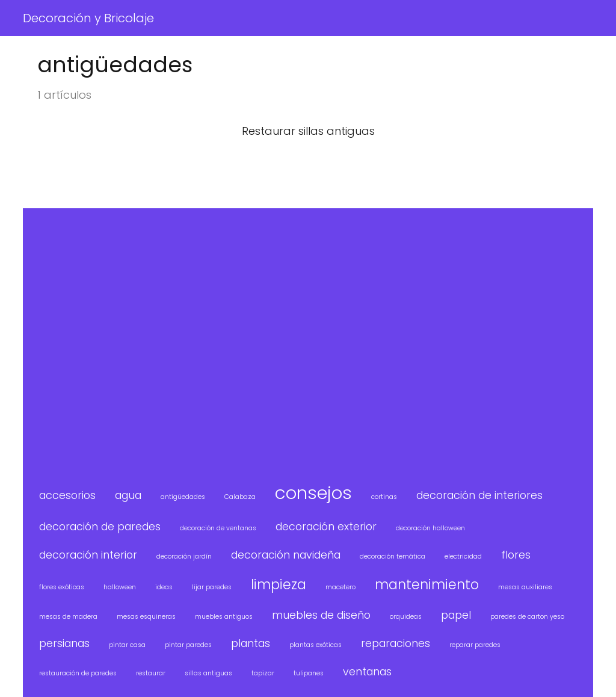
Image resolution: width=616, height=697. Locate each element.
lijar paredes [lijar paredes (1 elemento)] (212, 587)
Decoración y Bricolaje (88, 18)
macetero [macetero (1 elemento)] (340, 587)
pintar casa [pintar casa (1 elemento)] (127, 645)
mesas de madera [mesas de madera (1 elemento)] (68, 617)
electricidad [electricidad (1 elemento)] (463, 556)
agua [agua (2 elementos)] (128, 495)
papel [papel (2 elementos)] (456, 615)
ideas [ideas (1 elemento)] (164, 587)
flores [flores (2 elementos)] (516, 555)
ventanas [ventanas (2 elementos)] (367, 671)
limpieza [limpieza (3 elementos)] (279, 585)
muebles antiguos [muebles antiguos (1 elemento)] (224, 617)
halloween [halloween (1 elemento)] (120, 587)
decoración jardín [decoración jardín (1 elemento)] (184, 556)
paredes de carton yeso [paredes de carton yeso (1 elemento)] (527, 617)
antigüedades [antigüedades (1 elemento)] (183, 497)
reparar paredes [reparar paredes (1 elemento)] (475, 645)
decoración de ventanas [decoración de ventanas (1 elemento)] (218, 528)
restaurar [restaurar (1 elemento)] (151, 673)
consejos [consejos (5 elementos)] (313, 493)
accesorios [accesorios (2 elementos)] (67, 495)
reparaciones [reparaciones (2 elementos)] (396, 643)
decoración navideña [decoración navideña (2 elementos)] (286, 555)
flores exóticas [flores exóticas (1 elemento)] (62, 587)
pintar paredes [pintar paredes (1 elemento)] (188, 645)
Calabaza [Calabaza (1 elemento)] (240, 497)
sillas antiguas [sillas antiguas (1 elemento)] (208, 673)
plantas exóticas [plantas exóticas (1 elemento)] (316, 645)
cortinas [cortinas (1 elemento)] (384, 497)
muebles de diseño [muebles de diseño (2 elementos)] (321, 615)
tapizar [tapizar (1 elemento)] (263, 673)
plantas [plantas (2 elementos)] (251, 643)
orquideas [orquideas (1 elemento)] (406, 617)
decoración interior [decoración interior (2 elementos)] (88, 555)
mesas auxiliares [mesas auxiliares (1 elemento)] (525, 587)
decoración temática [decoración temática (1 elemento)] (393, 556)
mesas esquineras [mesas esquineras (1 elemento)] (146, 617)
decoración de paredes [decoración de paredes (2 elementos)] (100, 526)
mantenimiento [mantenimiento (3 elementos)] (427, 585)
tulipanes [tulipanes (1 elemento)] (309, 673)
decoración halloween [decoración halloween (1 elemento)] (430, 528)
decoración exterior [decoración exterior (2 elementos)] (326, 526)
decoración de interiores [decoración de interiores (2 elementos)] (479, 495)
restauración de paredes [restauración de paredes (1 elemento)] (78, 673)
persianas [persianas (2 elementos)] (64, 643)
